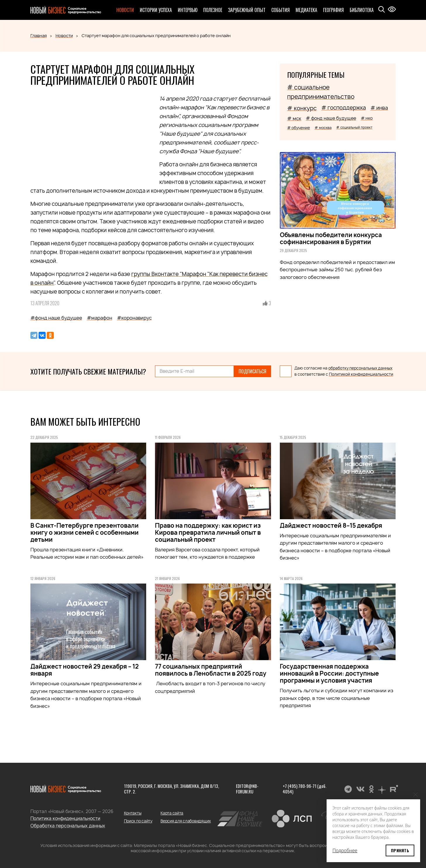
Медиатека (306, 10)
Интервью (188, 10)
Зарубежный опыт (247, 10)
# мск (294, 118)
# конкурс (302, 108)
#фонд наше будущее (56, 318)
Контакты (133, 813)
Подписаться (252, 371)
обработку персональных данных (360, 368)
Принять (400, 850)
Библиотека (362, 10)
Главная (39, 36)
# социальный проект (354, 127)
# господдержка (344, 108)
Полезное (213, 10)
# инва (379, 108)
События (281, 10)
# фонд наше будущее (331, 118)
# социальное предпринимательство (321, 92)
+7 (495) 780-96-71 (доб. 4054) (305, 789)
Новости (125, 10)
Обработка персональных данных (68, 826)
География (333, 10)
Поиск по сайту (138, 821)
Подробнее (345, 850)
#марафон (100, 318)
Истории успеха (156, 10)
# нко (367, 118)
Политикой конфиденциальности (361, 374)
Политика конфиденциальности (65, 818)
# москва (323, 128)
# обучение (299, 128)
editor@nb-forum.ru (247, 789)
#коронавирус (134, 318)
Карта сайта (172, 813)
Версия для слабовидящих (186, 821)
